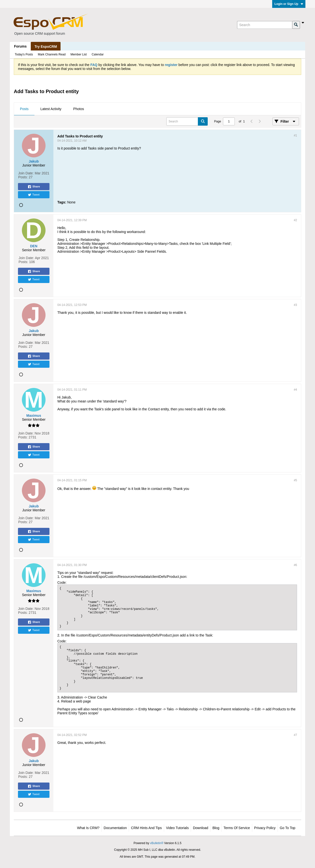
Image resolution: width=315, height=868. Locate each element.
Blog (216, 828)
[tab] (24, 109)
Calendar (98, 54)
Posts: (23, 177)
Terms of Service (237, 828)
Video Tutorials (177, 828)
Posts (24, 109)
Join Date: (26, 173)
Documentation (115, 828)
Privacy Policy (265, 828)
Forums (20, 46)
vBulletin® (157, 843)
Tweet (34, 195)
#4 (295, 390)
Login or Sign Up (289, 4)
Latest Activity (51, 109)
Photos (79, 109)
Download (201, 828)
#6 (295, 565)
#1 (295, 135)
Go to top (288, 828)
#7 (295, 735)
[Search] (265, 25)
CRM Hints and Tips (146, 828)
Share (34, 187)
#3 (295, 305)
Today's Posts (24, 54)
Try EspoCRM (46, 47)
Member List (79, 54)
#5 (295, 480)
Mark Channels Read (52, 54)
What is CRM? (88, 828)
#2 (295, 220)
